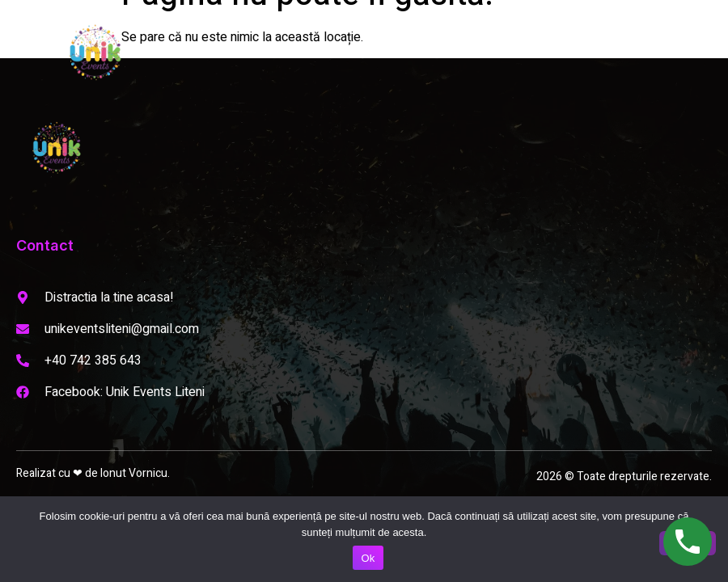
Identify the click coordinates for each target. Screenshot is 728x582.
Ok (368, 558)
